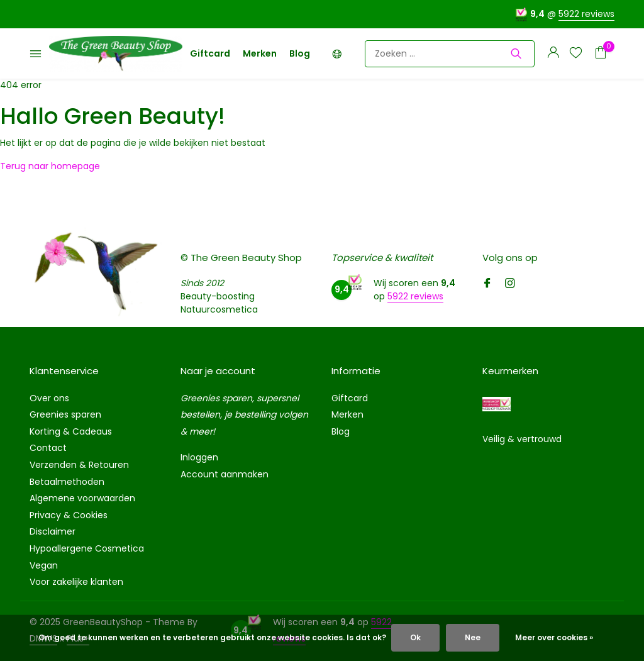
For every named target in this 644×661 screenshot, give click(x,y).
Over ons (49, 398)
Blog (300, 53)
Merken (260, 53)
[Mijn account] (553, 54)
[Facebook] (487, 284)
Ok (415, 637)
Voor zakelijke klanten (76, 582)
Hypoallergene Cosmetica (87, 548)
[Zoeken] (450, 54)
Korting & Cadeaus (71, 431)
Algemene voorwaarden (82, 498)
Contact (48, 448)
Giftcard (210, 53)
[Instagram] (510, 284)
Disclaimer (53, 531)
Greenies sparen (65, 414)
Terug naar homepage (50, 166)
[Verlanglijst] (576, 54)
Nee (473, 637)
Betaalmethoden (67, 482)
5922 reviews (586, 14)
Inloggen (199, 457)
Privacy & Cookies (69, 515)
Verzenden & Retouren (79, 465)
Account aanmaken (225, 474)
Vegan (44, 565)
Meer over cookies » (554, 637)
